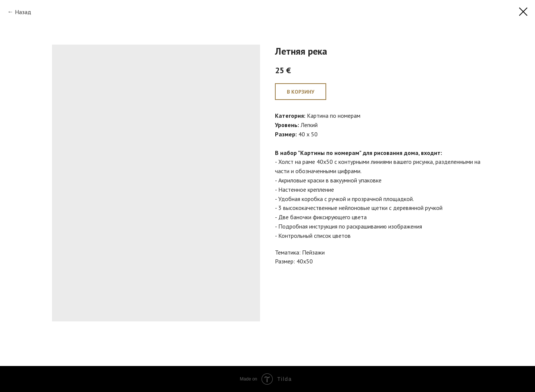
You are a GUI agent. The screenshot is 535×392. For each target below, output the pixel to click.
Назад (23, 12)
